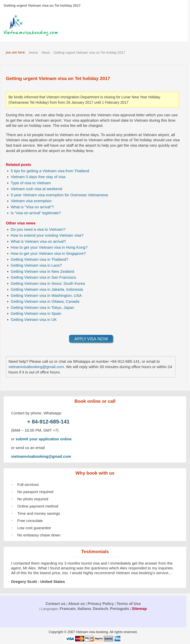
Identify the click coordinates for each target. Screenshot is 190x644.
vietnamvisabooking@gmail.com (36, 367)
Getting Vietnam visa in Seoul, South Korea (48, 283)
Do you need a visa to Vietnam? (38, 229)
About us (76, 604)
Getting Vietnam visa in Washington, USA (46, 295)
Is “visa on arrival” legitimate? (36, 213)
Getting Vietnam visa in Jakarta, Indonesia (47, 289)
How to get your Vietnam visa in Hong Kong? (49, 247)
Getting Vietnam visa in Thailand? (40, 259)
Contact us (55, 604)
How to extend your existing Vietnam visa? (47, 235)
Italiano (84, 609)
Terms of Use (129, 604)
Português (120, 609)
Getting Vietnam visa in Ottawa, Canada (45, 301)
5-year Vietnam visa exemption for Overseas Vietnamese (59, 195)
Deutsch (101, 609)
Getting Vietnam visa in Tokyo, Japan (42, 307)
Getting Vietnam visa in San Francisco (43, 277)
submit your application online (44, 439)
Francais (68, 609)
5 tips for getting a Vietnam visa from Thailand (50, 171)
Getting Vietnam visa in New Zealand (42, 271)
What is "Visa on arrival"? (32, 207)
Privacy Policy (101, 604)
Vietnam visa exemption (31, 201)
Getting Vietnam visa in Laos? (36, 265)
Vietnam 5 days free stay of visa (38, 177)
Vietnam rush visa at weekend (36, 189)
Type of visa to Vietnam (31, 183)
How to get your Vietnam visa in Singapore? (48, 253)
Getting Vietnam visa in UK (34, 320)
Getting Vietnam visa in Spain (36, 313)
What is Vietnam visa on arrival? (38, 241)
